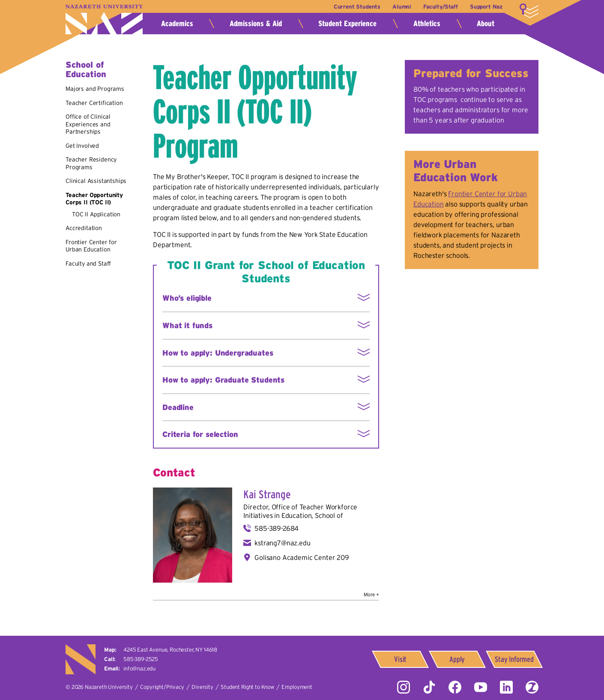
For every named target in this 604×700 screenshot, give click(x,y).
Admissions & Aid (256, 24)
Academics (177, 24)
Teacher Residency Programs (91, 163)
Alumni (402, 7)
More (529, 11)
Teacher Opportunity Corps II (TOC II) (94, 199)
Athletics (427, 24)
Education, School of (312, 515)
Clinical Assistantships (96, 181)
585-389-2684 (277, 528)
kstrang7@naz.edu (282, 543)
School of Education (86, 69)
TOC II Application (96, 214)
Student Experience (347, 24)
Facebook (455, 687)
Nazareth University (104, 19)
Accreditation (84, 228)
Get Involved (82, 146)
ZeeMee (532, 687)
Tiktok (429, 687)
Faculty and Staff (88, 263)
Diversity (202, 687)
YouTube (481, 687)
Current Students (357, 7)
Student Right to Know (247, 687)
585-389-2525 (141, 659)
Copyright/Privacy (162, 687)
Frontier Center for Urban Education (91, 246)
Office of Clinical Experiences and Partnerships (88, 124)
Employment (297, 687)
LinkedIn (506, 687)
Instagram (404, 687)
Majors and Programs (95, 89)
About (486, 24)
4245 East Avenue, (170, 650)
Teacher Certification (94, 103)
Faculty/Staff (441, 7)
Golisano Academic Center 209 (302, 557)
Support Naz (486, 7)
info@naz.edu (139, 669)
